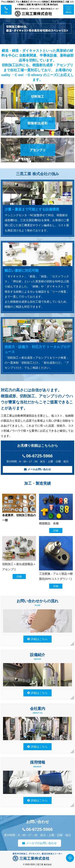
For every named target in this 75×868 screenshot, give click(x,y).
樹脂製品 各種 (49, 523)
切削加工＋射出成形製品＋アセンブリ (19, 567)
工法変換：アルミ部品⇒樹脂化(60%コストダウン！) (56, 576)
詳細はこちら (39, 639)
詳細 (56, 531)
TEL (6, 13)
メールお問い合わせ (39, 469)
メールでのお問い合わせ (41, 843)
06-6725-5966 (39, 456)
